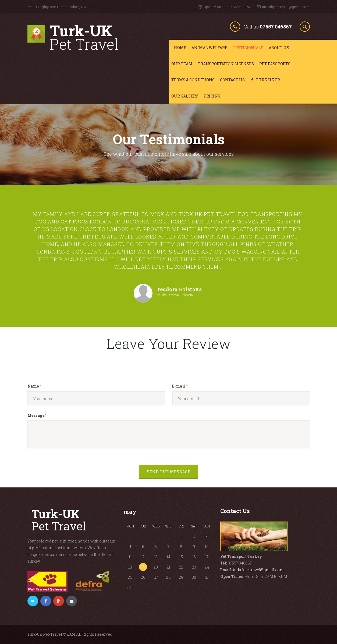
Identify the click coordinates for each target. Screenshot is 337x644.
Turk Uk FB (265, 80)
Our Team (182, 64)
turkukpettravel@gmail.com (258, 570)
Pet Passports (275, 64)
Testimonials (248, 48)
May (130, 512)
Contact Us (232, 80)
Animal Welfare (209, 48)
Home (180, 48)
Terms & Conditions (193, 80)
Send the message (169, 472)
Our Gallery (185, 96)
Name (33, 386)
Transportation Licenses (226, 64)
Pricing (212, 96)
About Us (279, 48)
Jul (131, 588)
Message (36, 416)
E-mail (179, 386)
